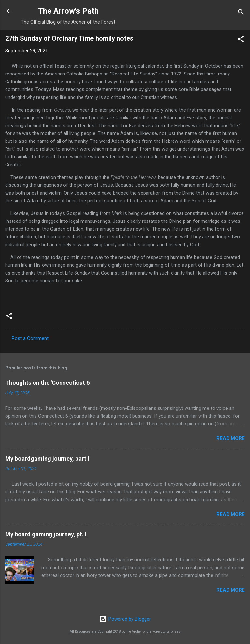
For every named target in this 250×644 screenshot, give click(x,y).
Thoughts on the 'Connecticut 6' (48, 383)
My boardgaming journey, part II (48, 458)
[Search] (241, 13)
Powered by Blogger (125, 619)
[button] (241, 40)
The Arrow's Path (68, 11)
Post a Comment (30, 338)
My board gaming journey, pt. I (46, 534)
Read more (231, 438)
